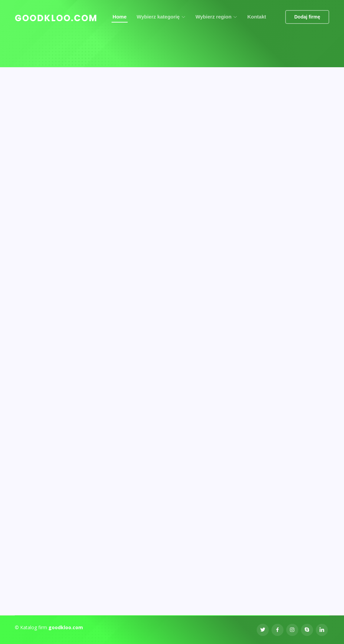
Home (120, 17)
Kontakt (257, 17)
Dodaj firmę (307, 17)
